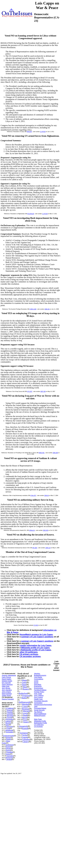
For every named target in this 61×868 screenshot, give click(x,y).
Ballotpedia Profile (41, 723)
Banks (24, 698)
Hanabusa (9, 730)
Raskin (9, 739)
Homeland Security (41, 701)
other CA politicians (29, 652)
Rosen (8, 747)
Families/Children (40, 690)
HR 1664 (35, 548)
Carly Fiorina (6, 677)
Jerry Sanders (7, 690)
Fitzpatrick (23, 726)
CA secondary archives (30, 656)
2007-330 (43, 391)
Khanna (10, 710)
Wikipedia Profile (40, 721)
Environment (39, 688)
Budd (25, 715)
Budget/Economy (40, 675)
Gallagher (26, 739)
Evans (8, 754)
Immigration (38, 703)
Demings (10, 727)
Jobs (36, 706)
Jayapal (9, 759)
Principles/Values (40, 708)
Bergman (26, 709)
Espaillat (10, 752)
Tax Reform (38, 712)
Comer (25, 707)
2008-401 (47, 309)
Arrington (24, 733)
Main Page (38, 719)
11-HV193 (45, 214)
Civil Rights (38, 677)
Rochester (10, 719)
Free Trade (38, 694)
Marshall (26, 704)
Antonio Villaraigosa (9, 675)
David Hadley (7, 679)
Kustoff (25, 728)
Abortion (37, 674)
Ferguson (26, 696)
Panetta (10, 712)
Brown (8, 737)
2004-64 (47, 496)
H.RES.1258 (33, 309)
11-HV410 (43, 132)
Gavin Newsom (7, 684)
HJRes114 (32, 530)
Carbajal (10, 714)
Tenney (26, 722)
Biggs (24, 680)
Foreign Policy (39, 692)
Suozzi (8, 750)
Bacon (25, 717)
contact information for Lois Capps (35, 645)
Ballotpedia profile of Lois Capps (36, 650)
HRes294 (29, 132)
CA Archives (38, 727)
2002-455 (46, 530)
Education (38, 684)
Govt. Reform (39, 695)
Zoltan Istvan (6, 695)
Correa (9, 717)
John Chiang (6, 692)
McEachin (9, 758)
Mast (25, 687)
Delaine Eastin (7, 681)
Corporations (39, 679)
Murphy (8, 723)
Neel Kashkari (7, 694)
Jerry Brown (6, 688)
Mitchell (26, 711)
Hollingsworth (25, 702)
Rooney (26, 689)
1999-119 (48, 548)
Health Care (38, 699)
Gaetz (24, 682)
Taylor (25, 735)
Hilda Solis (6, 686)
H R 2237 (30, 391)
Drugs (36, 683)
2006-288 (55, 453)
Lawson (8, 721)
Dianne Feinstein (8, 699)
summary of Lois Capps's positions (37, 637)
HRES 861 (42, 453)
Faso (25, 720)
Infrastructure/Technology (43, 705)
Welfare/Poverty (40, 716)
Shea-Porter (6, 742)
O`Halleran (10, 708)
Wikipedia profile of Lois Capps (35, 648)
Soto (7, 725)
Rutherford (23, 693)
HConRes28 (31, 214)
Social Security (39, 710)
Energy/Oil (38, 686)
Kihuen (8, 748)
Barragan (10, 716)
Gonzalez (10, 756)
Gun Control (38, 697)
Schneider (10, 732)
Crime (36, 681)
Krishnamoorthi (9, 736)
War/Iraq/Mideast (40, 714)
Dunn (24, 685)
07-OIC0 (36, 625)
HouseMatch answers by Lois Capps (36, 635)
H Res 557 (33, 496)
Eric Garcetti (6, 683)
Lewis (25, 713)
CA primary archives (29, 654)
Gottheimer (10, 745)
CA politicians (39, 725)
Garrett (25, 737)
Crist (8, 728)
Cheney (26, 742)
